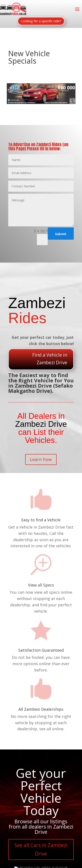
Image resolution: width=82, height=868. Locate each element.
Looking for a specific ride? (41, 21)
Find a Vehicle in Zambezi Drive (50, 359)
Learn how (41, 459)
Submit (61, 234)
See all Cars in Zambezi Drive (41, 849)
